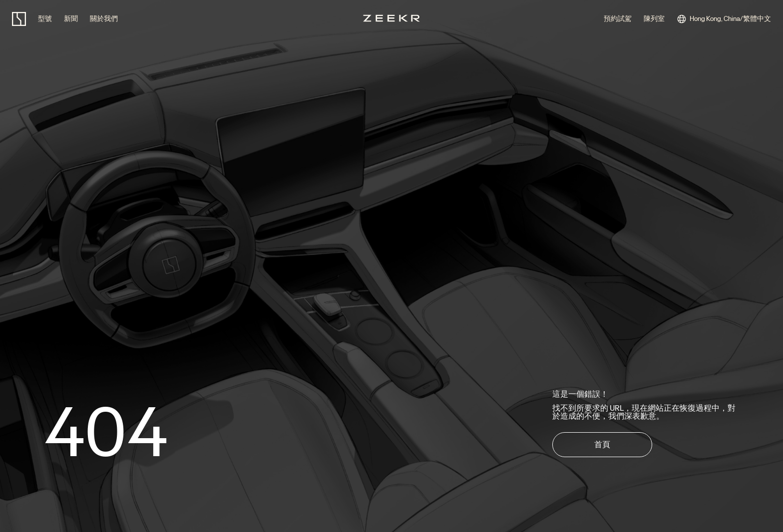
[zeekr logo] (19, 19)
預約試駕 (618, 19)
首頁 (602, 444)
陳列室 (654, 19)
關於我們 (104, 19)
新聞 (71, 19)
